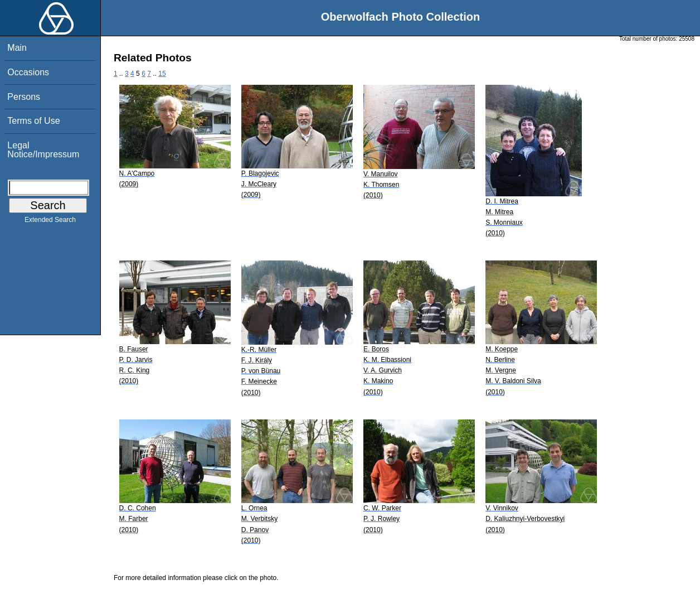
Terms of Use (33, 121)
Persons (24, 97)
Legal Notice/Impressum (43, 150)
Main (17, 48)
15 (162, 74)
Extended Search (50, 222)
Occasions (28, 72)
